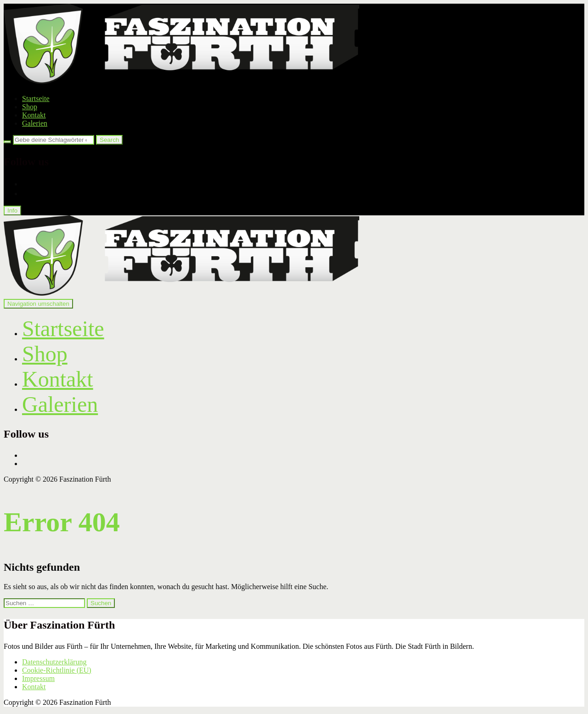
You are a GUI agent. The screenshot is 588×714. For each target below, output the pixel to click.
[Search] (7, 142)
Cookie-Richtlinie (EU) (57, 670)
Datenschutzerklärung (54, 662)
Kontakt (34, 115)
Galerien (35, 123)
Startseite (36, 98)
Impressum (38, 678)
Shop (30, 107)
